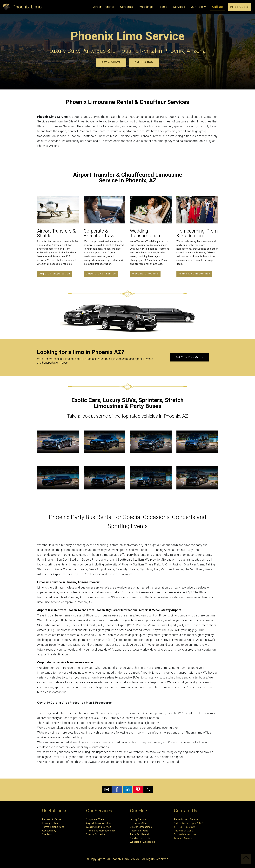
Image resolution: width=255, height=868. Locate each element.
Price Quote (239, 7)
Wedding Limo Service (99, 827)
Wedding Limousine (145, 274)
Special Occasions (96, 834)
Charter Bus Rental (141, 838)
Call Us (218, 7)
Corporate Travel (96, 820)
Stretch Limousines (141, 827)
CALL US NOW (144, 62)
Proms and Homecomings (101, 831)
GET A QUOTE (111, 62)
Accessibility (49, 831)
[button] (107, 789)
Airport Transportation (55, 274)
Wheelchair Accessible (143, 842)
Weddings (146, 7)
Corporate (127, 7)
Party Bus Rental (139, 834)
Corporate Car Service (101, 274)
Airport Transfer (104, 7)
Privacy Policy (50, 823)
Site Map (47, 834)
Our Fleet (197, 7)
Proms (163, 7)
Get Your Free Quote (189, 357)
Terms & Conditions (53, 827)
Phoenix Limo (27, 7)
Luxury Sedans (138, 820)
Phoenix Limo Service (186, 820)
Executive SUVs (139, 823)
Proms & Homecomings (194, 274)
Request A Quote (52, 820)
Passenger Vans (139, 831)
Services (179, 7)
